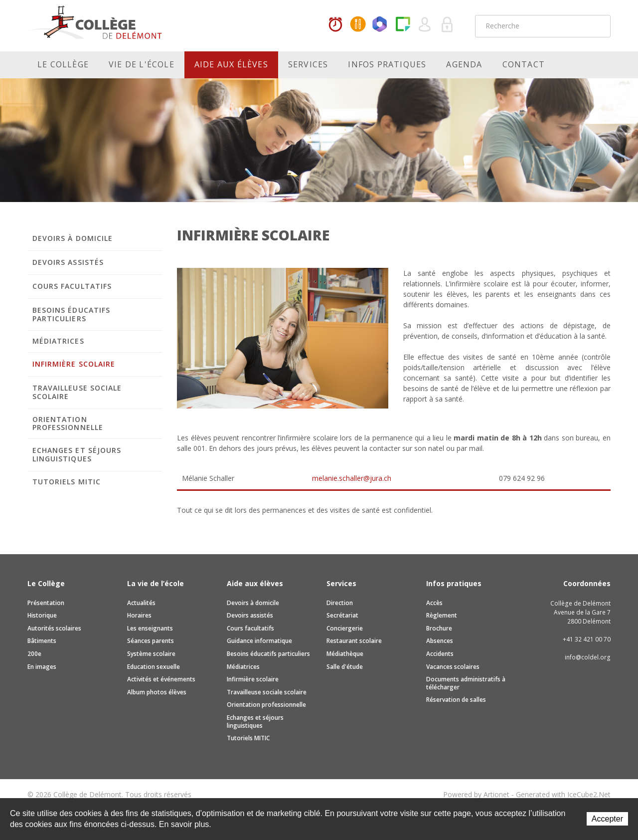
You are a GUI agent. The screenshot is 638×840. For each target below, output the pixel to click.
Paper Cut (403, 25)
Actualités (141, 603)
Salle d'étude (345, 667)
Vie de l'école (142, 64)
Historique (42, 615)
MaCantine (358, 25)
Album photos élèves (157, 692)
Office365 (380, 25)
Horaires (335, 25)
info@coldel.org (588, 657)
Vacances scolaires (453, 667)
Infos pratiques (387, 64)
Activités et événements (161, 679)
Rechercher (597, 26)
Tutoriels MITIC (67, 482)
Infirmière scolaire (74, 364)
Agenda (464, 64)
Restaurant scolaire (354, 641)
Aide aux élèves (231, 64)
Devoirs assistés (68, 262)
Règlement (442, 615)
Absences (440, 641)
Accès (434, 603)
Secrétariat (342, 615)
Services (308, 64)
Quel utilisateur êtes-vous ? (425, 25)
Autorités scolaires (54, 628)
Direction (340, 603)
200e (34, 654)
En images (42, 667)
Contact (524, 64)
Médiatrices (58, 341)
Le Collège (63, 64)
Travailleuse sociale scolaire (77, 392)
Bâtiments (42, 641)
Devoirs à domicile (73, 238)
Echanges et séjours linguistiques (77, 454)
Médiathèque (345, 654)
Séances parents (151, 641)
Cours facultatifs (72, 286)
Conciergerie (345, 628)
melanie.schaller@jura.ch (352, 478)
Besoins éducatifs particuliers (71, 314)
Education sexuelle (154, 667)
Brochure (439, 628)
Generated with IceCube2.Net (563, 794)
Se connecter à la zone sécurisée (448, 25)
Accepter (607, 819)
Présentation (46, 603)
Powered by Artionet (476, 794)
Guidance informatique (259, 641)
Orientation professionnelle (68, 423)
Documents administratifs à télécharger (466, 683)
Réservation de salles (456, 700)
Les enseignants (150, 628)
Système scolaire (151, 654)
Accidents (440, 654)
